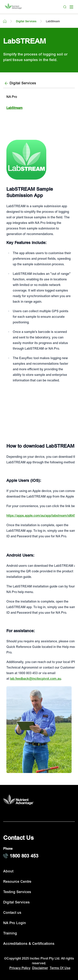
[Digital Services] (39, 83)
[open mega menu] (71, 7)
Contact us (12, 913)
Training (10, 933)
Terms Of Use (60, 968)
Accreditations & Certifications (29, 944)
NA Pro (12, 97)
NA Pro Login (15, 923)
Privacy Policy (20, 968)
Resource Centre (17, 882)
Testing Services (17, 892)
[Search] (65, 7)
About (8, 871)
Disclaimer (40, 968)
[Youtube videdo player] (39, 410)
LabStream (14, 108)
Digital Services (16, 902)
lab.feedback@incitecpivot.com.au (36, 679)
